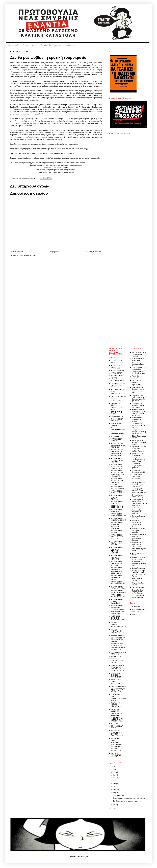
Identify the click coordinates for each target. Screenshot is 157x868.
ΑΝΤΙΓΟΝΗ (115, 437)
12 (113, 808)
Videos (35, 45)
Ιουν (115, 781)
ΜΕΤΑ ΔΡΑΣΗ (116, 684)
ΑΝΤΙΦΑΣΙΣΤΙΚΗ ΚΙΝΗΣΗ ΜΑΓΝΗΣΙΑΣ (118, 519)
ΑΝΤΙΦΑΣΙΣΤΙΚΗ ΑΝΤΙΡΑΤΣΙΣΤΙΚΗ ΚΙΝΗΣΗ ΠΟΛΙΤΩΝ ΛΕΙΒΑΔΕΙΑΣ (118, 473)
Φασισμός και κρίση (139, 568)
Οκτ (115, 772)
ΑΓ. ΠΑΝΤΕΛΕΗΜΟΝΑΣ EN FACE (118, 430)
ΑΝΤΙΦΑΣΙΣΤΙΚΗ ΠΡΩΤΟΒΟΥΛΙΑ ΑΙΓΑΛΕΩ (117, 543)
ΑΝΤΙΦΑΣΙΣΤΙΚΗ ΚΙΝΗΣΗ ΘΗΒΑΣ (117, 510)
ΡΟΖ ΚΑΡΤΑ (115, 723)
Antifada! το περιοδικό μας (65, 45)
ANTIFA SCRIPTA (117, 373)
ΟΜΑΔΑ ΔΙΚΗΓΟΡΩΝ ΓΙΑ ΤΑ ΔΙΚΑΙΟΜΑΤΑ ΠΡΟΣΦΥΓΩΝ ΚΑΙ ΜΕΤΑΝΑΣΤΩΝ (118, 689)
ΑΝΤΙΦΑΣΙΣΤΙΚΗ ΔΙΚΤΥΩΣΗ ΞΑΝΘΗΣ (118, 488)
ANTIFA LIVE (116, 368)
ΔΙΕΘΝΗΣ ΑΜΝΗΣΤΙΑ (119, 627)
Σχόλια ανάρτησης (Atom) (28, 255)
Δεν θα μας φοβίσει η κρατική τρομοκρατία (127, 801)
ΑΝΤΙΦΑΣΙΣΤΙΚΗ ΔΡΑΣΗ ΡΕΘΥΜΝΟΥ (118, 492)
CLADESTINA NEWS (118, 394)
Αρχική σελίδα (14, 45)
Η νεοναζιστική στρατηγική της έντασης (137, 419)
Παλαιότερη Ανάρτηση (94, 252)
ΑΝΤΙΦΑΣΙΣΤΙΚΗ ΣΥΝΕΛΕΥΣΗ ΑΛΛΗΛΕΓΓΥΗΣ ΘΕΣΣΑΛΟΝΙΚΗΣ (117, 570)
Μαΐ (115, 784)
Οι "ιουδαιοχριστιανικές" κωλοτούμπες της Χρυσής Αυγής (139, 484)
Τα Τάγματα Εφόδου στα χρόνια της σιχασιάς (139, 530)
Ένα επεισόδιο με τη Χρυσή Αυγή (139, 360)
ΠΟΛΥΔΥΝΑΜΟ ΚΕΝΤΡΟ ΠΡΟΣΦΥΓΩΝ (116, 705)
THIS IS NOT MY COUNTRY (117, 420)
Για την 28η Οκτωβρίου (136, 377)
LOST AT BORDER (118, 401)
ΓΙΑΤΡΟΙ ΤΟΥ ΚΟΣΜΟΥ (116, 623)
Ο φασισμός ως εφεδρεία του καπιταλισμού (137, 476)
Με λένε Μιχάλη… (138, 451)
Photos (25, 45)
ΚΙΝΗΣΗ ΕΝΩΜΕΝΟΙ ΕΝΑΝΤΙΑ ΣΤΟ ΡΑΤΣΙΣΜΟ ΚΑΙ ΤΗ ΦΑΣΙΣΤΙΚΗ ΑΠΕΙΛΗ (118, 668)
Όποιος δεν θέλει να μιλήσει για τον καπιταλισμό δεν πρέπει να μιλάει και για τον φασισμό (139, 594)
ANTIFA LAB (115, 365)
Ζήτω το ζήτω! (137, 385)
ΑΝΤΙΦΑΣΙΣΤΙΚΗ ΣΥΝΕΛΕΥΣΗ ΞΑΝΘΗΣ (117, 578)
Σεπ (115, 775)
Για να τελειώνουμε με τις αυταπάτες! (139, 368)
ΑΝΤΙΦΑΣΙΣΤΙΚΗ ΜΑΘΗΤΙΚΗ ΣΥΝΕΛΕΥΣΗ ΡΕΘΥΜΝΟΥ (117, 525)
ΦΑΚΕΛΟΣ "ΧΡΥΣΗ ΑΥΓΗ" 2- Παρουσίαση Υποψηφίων (139, 559)
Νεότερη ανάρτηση (17, 252)
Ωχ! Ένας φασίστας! (139, 587)
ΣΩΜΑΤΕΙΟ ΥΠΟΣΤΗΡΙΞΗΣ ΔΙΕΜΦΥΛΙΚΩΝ (116, 745)
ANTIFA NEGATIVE (118, 370)
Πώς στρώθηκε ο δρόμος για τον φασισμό (138, 512)
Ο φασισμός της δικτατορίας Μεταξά (138, 471)
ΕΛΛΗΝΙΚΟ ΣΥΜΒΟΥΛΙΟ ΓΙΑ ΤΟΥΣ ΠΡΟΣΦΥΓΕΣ (118, 643)
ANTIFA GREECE (117, 363)
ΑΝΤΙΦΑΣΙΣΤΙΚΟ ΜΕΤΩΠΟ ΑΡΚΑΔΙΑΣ (118, 587)
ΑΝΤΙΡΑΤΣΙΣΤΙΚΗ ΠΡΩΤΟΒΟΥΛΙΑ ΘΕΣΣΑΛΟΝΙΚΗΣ (117, 451)
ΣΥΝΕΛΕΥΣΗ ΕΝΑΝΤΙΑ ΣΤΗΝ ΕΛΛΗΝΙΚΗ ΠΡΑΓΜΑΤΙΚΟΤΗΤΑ (118, 733)
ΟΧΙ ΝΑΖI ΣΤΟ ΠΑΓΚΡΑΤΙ (116, 695)
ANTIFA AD (115, 358)
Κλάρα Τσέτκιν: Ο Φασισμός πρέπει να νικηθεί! (139, 442)
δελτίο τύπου (136, 607)
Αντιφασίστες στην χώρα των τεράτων (138, 364)
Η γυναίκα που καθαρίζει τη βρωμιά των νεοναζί (139, 405)
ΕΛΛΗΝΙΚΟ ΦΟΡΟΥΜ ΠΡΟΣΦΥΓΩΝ (119, 653)
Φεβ (115, 793)
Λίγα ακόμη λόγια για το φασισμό (139, 448)
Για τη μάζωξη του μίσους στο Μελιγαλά (139, 373)
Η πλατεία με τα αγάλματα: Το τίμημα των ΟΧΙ (139, 426)
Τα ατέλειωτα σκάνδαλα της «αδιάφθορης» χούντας (137, 523)
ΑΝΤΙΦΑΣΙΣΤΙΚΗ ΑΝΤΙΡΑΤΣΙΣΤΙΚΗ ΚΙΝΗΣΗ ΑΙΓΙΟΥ (117, 466)
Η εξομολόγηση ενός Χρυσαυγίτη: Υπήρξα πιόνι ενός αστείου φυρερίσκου (139, 412)
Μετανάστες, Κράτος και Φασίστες (139, 454)
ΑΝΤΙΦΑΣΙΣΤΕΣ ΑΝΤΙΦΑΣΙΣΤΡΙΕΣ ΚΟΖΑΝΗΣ (117, 460)
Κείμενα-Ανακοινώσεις (139, 609)
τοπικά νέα (136, 612)
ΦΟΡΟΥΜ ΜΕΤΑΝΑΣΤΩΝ (116, 750)
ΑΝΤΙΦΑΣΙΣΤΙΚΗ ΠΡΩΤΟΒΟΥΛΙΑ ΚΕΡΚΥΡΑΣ (117, 557)
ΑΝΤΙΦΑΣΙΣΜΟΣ (117, 456)
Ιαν (115, 805)
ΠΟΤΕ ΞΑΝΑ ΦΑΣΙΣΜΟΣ (115, 710)
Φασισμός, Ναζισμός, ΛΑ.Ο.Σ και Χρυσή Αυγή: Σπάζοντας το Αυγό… (139, 573)
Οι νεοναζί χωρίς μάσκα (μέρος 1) (138, 496)
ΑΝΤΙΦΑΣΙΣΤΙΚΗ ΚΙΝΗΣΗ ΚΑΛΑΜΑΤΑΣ (119, 515)
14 (113, 767)
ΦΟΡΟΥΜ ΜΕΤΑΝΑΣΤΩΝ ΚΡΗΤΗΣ (116, 755)
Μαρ (115, 790)
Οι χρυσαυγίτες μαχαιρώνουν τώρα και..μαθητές (129, 798)
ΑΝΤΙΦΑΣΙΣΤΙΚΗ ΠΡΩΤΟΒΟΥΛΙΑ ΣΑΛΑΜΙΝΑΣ (117, 563)
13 (113, 769)
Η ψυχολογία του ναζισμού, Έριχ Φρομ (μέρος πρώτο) (139, 432)
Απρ (115, 787)
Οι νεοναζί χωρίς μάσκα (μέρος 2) (138, 500)
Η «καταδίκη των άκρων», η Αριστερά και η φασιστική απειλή (139, 390)
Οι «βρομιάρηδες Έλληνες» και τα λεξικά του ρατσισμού (139, 491)
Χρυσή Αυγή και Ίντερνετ (137, 580)
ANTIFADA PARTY (119, 795)
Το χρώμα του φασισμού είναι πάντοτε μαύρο (137, 544)
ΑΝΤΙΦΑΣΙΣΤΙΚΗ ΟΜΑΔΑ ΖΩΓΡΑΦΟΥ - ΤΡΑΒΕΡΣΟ (119, 537)
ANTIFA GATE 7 (117, 360)
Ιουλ (115, 778)
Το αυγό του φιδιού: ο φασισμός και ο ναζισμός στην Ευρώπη (139, 537)
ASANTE (114, 378)
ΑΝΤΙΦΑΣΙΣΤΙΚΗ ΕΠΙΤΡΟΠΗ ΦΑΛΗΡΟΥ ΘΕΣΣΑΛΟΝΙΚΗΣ (117, 504)
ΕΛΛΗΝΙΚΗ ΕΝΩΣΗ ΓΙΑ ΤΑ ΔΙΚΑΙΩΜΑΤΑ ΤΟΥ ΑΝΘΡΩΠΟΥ (118, 637)
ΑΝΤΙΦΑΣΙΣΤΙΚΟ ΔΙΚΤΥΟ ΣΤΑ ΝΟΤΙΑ (118, 583)
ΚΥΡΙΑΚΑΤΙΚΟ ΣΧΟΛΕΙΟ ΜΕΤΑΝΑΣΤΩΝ (116, 675)
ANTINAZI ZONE (117, 376)
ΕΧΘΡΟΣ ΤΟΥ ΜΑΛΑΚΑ (116, 658)
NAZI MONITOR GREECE (117, 404)
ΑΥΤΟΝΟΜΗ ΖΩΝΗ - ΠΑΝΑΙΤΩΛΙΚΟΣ (118, 613)
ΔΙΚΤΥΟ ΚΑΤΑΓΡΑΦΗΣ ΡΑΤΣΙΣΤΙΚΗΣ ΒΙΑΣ (118, 631)
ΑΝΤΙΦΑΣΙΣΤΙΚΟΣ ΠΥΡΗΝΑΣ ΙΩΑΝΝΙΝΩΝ (117, 601)
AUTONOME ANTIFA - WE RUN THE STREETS (118, 385)
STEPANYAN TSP (117, 416)
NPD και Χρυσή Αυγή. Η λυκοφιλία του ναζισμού (139, 354)
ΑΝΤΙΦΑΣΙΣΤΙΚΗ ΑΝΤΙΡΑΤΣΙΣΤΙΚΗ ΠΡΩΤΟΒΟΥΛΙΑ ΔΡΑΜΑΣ (117, 481)
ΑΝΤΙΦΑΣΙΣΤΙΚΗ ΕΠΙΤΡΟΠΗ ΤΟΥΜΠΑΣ (117, 497)
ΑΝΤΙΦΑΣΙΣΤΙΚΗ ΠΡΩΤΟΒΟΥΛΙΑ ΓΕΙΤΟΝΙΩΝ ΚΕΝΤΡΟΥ (117, 550)
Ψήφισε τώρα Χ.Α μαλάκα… (138, 584)
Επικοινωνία (46, 45)
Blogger (85, 857)
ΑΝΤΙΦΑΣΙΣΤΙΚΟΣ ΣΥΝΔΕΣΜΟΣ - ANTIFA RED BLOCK (118, 607)
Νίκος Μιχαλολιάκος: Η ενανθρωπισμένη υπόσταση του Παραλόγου (139, 461)
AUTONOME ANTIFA (118, 381)
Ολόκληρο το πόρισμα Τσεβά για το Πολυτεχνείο (139, 506)
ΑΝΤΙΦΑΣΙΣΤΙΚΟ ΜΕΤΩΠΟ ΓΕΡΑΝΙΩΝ (118, 592)
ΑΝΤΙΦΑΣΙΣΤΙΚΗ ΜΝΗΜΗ (117, 532)
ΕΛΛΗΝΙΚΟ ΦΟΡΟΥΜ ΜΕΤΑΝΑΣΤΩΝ (119, 649)
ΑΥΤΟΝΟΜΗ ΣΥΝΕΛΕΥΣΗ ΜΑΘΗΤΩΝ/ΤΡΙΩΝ (117, 618)
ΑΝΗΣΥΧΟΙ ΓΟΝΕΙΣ (118, 434)
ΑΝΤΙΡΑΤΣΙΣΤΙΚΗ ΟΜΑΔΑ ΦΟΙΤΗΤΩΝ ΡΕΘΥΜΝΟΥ (118, 445)
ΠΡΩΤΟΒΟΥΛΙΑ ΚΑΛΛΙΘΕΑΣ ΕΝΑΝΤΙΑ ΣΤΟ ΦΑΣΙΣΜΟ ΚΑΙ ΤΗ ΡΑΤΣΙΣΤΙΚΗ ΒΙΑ (117, 717)
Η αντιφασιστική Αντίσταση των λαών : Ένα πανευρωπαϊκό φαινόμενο (139, 398)
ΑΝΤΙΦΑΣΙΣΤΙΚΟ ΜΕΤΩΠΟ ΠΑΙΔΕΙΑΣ (118, 596)
